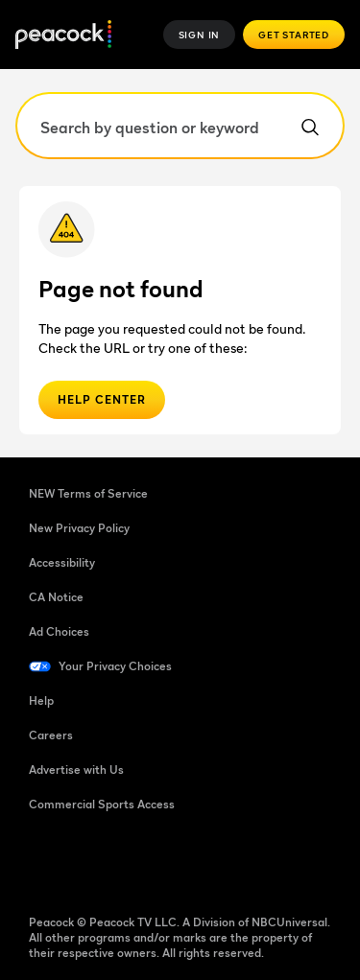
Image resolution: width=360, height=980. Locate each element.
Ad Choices (59, 631)
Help (41, 700)
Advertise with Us (76, 770)
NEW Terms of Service (88, 493)
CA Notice (56, 597)
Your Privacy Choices (115, 666)
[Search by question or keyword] (180, 126)
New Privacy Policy (79, 528)
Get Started (294, 35)
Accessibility (62, 562)
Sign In (200, 35)
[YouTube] (144, 866)
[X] (244, 866)
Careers (51, 735)
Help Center (102, 399)
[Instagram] (194, 866)
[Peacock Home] (63, 35)
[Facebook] (44, 866)
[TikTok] (94, 866)
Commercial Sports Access (102, 804)
